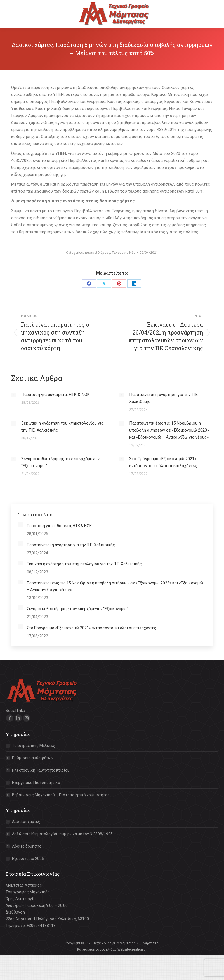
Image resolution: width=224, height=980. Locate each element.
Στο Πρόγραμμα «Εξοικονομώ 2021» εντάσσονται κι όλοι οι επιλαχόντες (163, 462)
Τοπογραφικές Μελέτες (34, 746)
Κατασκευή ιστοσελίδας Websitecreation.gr (112, 949)
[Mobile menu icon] (9, 14)
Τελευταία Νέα (124, 253)
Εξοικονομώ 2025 (28, 859)
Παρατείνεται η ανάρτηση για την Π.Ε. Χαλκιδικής (164, 398)
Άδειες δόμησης (27, 846)
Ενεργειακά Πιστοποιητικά (36, 783)
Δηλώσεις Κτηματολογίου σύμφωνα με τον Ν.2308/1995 (62, 834)
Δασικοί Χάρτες (97, 253)
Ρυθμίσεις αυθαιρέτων (33, 758)
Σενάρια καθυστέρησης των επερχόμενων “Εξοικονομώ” (60, 462)
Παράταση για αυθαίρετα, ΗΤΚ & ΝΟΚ (56, 395)
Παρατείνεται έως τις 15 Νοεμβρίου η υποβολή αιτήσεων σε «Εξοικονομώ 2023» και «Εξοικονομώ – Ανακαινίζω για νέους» (169, 430)
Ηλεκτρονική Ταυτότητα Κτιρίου (41, 770)
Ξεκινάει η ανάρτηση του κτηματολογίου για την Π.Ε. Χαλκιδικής (62, 427)
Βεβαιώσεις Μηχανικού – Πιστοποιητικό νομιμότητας (61, 795)
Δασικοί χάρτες (26, 822)
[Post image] (13, 395)
